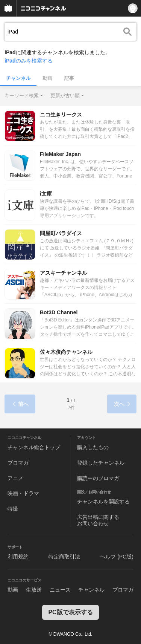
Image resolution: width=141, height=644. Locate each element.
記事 (69, 78)
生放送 (34, 590)
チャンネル (18, 78)
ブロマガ (18, 463)
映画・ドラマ (23, 493)
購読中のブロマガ (98, 478)
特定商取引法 (64, 557)
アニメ (15, 478)
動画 (47, 78)
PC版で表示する (70, 612)
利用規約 (18, 557)
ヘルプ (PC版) (117, 557)
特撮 (13, 509)
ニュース (60, 590)
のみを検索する (29, 61)
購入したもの (93, 447)
